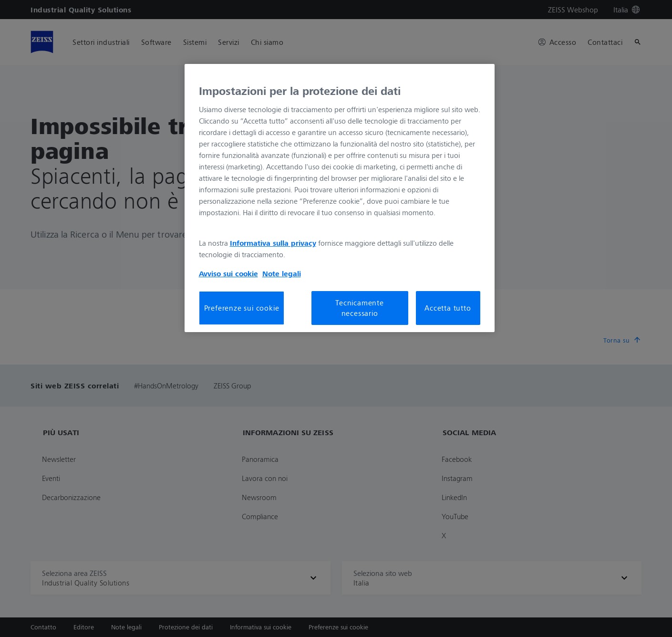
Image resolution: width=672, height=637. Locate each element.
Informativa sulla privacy (273, 243)
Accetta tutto (448, 308)
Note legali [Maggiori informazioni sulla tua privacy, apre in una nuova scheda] (282, 273)
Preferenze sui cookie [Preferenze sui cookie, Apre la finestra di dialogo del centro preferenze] (242, 308)
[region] (340, 198)
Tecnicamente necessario (360, 308)
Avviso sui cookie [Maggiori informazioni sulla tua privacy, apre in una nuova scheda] (228, 273)
